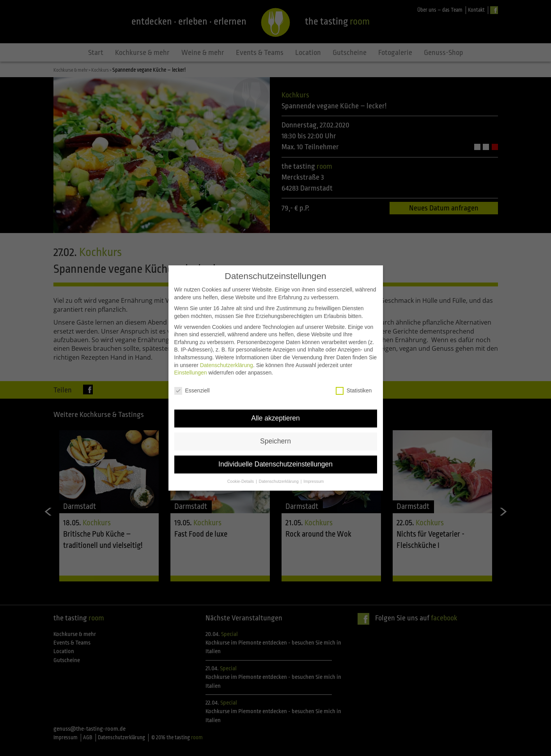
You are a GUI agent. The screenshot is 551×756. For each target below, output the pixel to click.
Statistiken (354, 388)
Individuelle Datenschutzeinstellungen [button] (275, 462)
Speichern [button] (275, 439)
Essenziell (192, 388)
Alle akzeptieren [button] (275, 416)
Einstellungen (191, 370)
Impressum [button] (314, 479)
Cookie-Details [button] (241, 479)
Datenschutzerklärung (227, 363)
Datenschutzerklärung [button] (279, 479)
